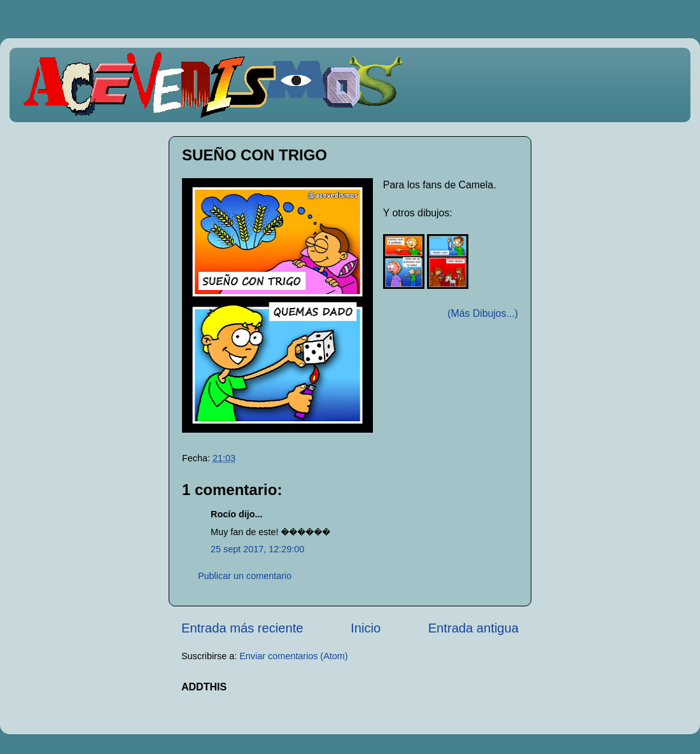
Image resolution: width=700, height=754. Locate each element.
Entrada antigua (473, 628)
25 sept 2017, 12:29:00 (257, 549)
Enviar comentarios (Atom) (293, 656)
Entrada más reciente (242, 628)
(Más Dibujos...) (483, 313)
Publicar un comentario (245, 576)
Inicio (366, 628)
